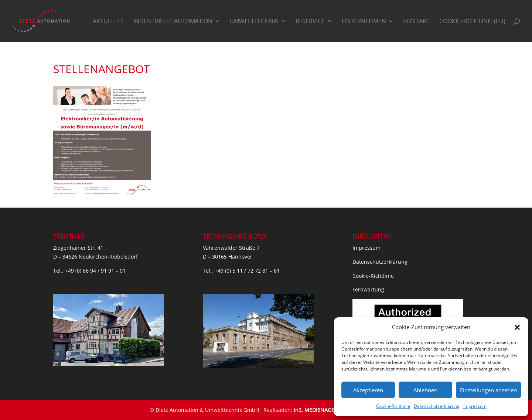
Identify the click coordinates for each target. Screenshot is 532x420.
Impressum (475, 406)
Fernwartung (368, 289)
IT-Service (310, 22)
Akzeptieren (368, 390)
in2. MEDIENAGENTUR (321, 410)
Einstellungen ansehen (488, 390)
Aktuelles (108, 22)
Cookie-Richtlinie (393, 406)
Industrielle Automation (173, 22)
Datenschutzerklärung (437, 406)
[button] (517, 327)
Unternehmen (364, 22)
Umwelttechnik (254, 22)
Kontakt (416, 22)
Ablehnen (425, 390)
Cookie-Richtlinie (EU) (472, 22)
